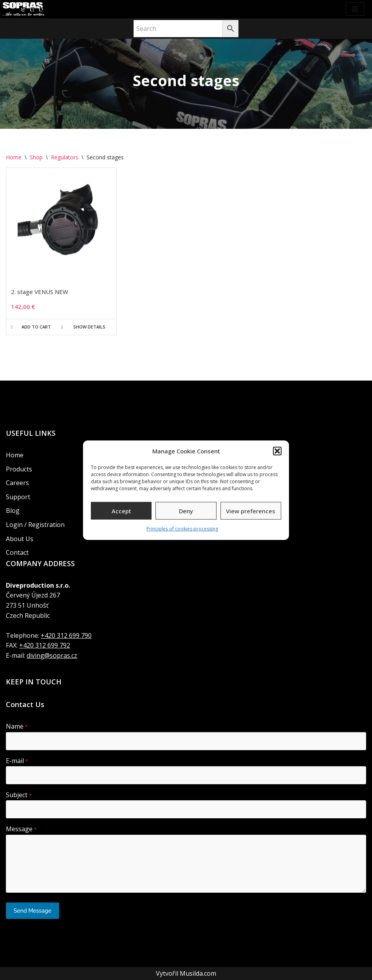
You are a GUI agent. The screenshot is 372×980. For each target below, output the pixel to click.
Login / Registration (35, 525)
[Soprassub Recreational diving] (23, 9)
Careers (17, 483)
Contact (17, 552)
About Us (20, 539)
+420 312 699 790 (66, 635)
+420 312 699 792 (45, 645)
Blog (13, 511)
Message (21, 829)
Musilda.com (198, 973)
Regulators (65, 157)
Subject (19, 795)
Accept (121, 511)
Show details (89, 327)
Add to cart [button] (36, 327)
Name (17, 727)
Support (18, 497)
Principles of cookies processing (182, 529)
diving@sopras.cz (52, 655)
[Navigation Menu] (355, 9)
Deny (186, 511)
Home (14, 157)
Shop (36, 157)
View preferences (251, 511)
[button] (277, 451)
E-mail (17, 761)
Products (19, 469)
